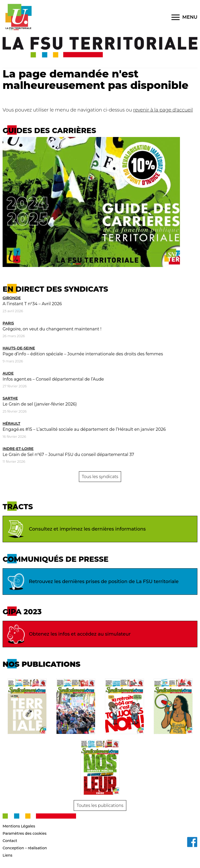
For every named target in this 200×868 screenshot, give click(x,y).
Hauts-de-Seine (19, 348)
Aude (8, 373)
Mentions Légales (19, 826)
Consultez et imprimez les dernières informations (76, 529)
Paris (8, 323)
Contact (10, 841)
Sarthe (10, 398)
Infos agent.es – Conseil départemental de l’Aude (53, 379)
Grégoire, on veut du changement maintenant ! (52, 329)
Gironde (12, 298)
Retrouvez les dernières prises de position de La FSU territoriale (92, 582)
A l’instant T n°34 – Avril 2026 (32, 304)
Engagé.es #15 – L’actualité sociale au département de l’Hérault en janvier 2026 (84, 429)
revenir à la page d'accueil (163, 110)
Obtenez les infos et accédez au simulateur (68, 634)
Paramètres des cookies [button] (25, 833)
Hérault (11, 423)
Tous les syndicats (100, 477)
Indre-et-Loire (18, 449)
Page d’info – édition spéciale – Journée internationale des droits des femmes (83, 354)
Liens (7, 855)
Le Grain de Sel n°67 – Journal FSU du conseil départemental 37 (68, 455)
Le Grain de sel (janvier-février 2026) (40, 404)
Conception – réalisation (25, 848)
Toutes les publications (100, 805)
